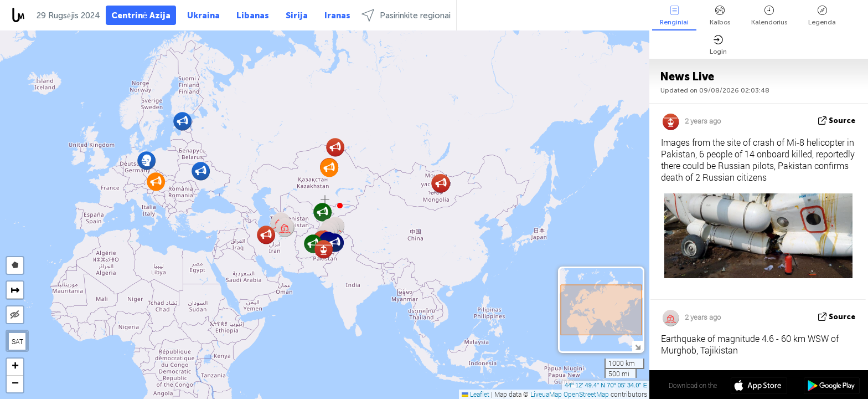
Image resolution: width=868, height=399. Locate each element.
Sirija (297, 16)
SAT (17, 341)
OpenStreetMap (586, 394)
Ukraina (203, 16)
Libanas (253, 16)
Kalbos (720, 16)
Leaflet (476, 394)
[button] (340, 206)
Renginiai (674, 16)
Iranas (337, 16)
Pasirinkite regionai (406, 15)
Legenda (822, 16)
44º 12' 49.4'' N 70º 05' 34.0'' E (606, 385)
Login (718, 45)
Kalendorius (769, 16)
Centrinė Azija (141, 16)
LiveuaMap (546, 394)
